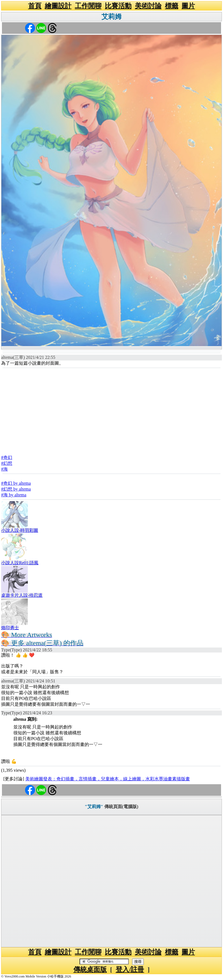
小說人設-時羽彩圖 (20, 530)
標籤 (172, 6)
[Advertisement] (111, 410)
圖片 (188, 6)
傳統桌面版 (90, 969)
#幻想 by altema (16, 489)
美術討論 (148, 6)
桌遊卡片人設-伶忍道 (22, 595)
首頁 (35, 6)
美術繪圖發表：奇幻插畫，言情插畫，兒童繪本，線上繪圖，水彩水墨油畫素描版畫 (108, 779)
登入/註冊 (130, 969)
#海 (4, 469)
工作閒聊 (88, 6)
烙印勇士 (10, 628)
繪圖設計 (58, 6)
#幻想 (7, 463)
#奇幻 (7, 457)
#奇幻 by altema (16, 483)
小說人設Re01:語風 (20, 563)
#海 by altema (14, 495)
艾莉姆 (111, 17)
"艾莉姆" (94, 807)
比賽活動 (118, 6)
